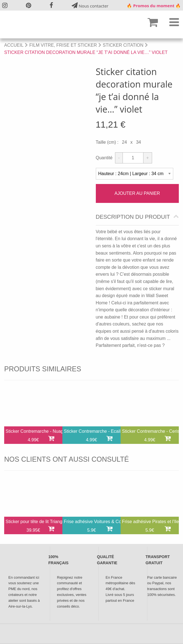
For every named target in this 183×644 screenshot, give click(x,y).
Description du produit (133, 217)
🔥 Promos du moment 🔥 (154, 6)
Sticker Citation (123, 45)
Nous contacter (90, 5)
